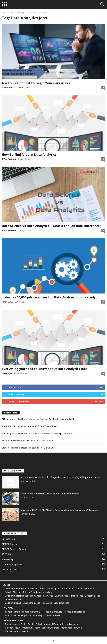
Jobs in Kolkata (45, 592)
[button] (102, 5)
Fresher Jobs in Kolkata (17, 631)
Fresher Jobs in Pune (70, 628)
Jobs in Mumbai (47, 589)
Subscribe (98, 402)
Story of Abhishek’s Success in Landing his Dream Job (28, 441)
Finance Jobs (76, 596)
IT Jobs (26, 596)
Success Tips (8, 539)
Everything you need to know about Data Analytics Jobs (44, 369)
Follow (99, 394)
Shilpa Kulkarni (9, 159)
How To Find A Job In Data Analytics (29, 154)
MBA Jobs (47, 603)
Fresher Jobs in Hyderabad (18, 628)
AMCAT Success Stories (14, 549)
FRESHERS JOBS (13, 621)
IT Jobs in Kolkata (51, 615)
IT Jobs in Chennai (14, 615)
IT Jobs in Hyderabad (74, 612)
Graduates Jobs (61, 603)
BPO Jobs (36, 596)
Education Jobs (92, 596)
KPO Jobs (48, 596)
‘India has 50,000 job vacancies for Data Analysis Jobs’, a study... (50, 297)
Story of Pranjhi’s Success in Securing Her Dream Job (28, 448)
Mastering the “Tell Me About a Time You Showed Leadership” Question (37, 433)
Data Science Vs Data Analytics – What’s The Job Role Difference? (51, 226)
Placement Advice (10, 570)
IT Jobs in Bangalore (52, 612)
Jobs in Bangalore (65, 589)
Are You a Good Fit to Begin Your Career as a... (37, 83)
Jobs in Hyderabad (85, 589)
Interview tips (8, 559)
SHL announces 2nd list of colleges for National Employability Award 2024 (38, 419)
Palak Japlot (7, 302)
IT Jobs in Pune (33, 615)
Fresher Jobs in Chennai (46, 628)
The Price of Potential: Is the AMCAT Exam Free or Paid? (30, 426)
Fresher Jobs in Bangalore (66, 624)
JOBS (7, 585)
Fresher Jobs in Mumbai (40, 624)
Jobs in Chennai (13, 592)
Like (101, 387)
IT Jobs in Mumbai (31, 612)
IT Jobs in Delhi (13, 612)
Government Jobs (14, 599)
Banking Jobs (61, 596)
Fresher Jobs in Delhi (16, 624)
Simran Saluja (8, 88)
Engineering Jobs (31, 603)
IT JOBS (8, 608)
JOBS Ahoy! (8, 554)
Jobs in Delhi (31, 589)
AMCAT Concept (10, 544)
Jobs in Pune (29, 592)
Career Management (12, 564)
